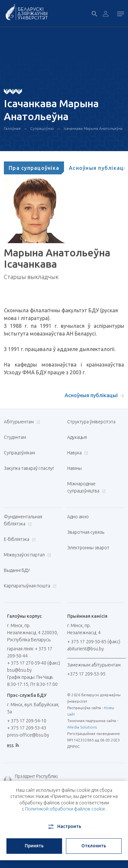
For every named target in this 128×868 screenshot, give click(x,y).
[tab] (34, 168)
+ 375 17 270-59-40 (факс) (34, 663)
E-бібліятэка (19, 539)
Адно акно (78, 517)
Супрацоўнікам (19, 453)
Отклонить (94, 846)
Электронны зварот (88, 548)
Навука (77, 453)
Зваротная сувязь (86, 532)
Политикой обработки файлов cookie (65, 809)
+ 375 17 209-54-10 (27, 721)
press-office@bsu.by (28, 735)
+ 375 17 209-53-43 (27, 728)
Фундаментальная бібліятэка (23, 520)
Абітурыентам (21, 422)
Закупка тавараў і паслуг (29, 468)
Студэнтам (15, 437)
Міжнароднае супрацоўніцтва (87, 487)
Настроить (64, 827)
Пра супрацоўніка (34, 168)
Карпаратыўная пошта (29, 586)
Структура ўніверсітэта (91, 422)
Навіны (74, 468)
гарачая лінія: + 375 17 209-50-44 (30, 652)
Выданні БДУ (17, 570)
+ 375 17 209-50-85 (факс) (94, 642)
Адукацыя (77, 437)
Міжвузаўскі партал (27, 555)
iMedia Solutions (82, 727)
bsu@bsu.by (19, 670)
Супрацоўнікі (42, 128)
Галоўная (12, 128)
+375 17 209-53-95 (86, 674)
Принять (34, 846)
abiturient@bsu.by (86, 649)
